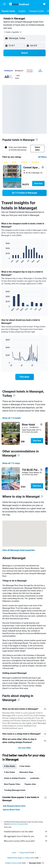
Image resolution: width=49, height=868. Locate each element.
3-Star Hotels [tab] (9, 766)
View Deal (38, 184)
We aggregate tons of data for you (26, 836)
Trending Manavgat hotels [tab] (15, 790)
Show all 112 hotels (12, 418)
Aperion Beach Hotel (11, 810)
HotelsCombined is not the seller (26, 832)
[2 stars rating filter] (6, 163)
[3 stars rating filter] (14, 163)
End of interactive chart (5, 261)
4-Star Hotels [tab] (25, 766)
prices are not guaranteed (19, 824)
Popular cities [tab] (30, 784)
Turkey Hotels (24, 853)
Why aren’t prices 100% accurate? (26, 841)
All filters (42, 157)
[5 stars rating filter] (35, 163)
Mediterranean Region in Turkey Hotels (21, 858)
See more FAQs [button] (25, 748)
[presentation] (37, 139)
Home (14, 853)
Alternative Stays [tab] (26, 772)
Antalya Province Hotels (13, 863)
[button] (4, 4)
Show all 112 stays (11, 463)
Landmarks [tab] (35, 778)
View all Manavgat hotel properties (19, 550)
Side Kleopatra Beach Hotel (14, 806)
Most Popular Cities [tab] (12, 784)
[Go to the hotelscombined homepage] (19, 4)
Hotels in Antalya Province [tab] (15, 778)
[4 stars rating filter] (24, 163)
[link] (24, 193)
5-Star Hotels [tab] (9, 772)
